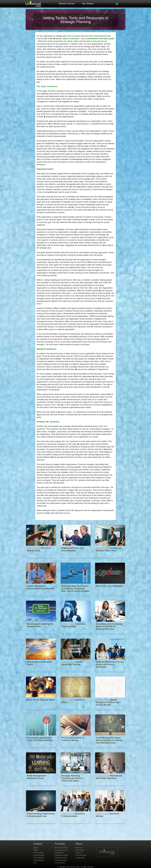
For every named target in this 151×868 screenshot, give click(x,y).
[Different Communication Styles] (41, 673)
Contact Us (79, 853)
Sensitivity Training (61, 860)
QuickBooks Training (61, 855)
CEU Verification (39, 858)
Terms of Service (81, 855)
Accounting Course (61, 850)
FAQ (35, 863)
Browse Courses (67, 4)
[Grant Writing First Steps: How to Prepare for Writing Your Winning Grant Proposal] (110, 749)
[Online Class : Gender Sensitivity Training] (76, 673)
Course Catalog (39, 853)
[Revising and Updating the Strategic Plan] (41, 635)
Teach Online (80, 850)
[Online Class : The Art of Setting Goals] (41, 559)
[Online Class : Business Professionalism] (76, 825)
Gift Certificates (39, 860)
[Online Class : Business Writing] (110, 825)
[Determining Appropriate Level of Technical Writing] (41, 749)
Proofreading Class (61, 858)
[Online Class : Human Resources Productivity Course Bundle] (110, 711)
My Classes (88, 4)
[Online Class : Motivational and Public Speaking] (110, 787)
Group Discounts (39, 855)
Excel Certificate (60, 863)
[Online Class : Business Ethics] (76, 711)
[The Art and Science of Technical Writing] (76, 749)
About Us (79, 848)
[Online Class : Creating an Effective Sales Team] (110, 559)
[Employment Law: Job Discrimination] (76, 559)
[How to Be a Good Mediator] (110, 597)
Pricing (36, 850)
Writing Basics (59, 853)
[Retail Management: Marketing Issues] (41, 787)
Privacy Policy (80, 858)
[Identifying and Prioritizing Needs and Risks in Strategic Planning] (110, 635)
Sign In (36, 848)
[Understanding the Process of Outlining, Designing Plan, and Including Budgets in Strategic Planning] (76, 597)
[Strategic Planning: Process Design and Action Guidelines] (110, 673)
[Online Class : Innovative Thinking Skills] (76, 635)
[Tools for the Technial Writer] (41, 711)
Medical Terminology (61, 848)
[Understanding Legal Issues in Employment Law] (41, 825)
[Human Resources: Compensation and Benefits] (41, 597)
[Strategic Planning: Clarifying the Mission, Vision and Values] (76, 787)
